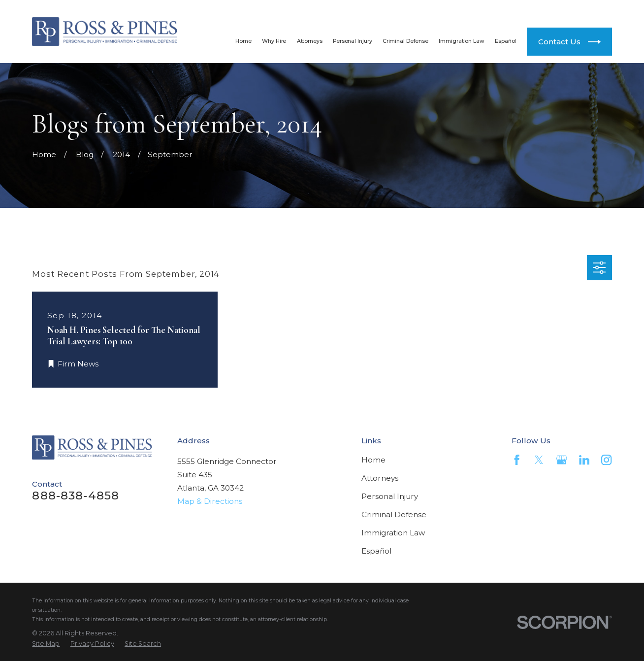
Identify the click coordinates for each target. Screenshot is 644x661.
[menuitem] (46, 644)
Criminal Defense (394, 514)
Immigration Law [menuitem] (461, 41)
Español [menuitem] (505, 41)
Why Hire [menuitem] (274, 41)
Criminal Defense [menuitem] (405, 41)
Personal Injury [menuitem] (352, 41)
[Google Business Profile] (562, 460)
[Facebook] (517, 460)
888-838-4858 (424, 10)
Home (373, 460)
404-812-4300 (554, 10)
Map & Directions (210, 501)
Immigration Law (393, 533)
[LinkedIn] (584, 460)
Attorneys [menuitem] (310, 41)
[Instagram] (606, 460)
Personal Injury (390, 496)
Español (376, 551)
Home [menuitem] (243, 41)
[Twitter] (539, 460)
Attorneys (380, 478)
